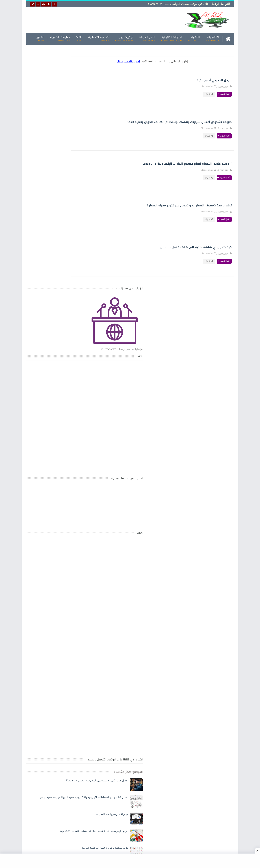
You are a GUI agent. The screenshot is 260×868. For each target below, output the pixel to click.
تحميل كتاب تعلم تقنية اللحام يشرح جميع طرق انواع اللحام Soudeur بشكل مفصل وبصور (53, 689)
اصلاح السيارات (147, 38)
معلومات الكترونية (60, 38)
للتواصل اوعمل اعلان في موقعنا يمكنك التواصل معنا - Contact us (189, 4)
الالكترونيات (213, 38)
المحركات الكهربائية (172, 38)
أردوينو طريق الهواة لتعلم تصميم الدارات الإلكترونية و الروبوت (136, 163)
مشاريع (40, 38)
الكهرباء (194, 38)
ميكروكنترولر (124, 38)
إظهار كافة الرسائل (141, 60)
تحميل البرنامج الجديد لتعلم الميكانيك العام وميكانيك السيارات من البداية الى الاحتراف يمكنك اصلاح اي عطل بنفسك (52, 757)
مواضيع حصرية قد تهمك (78, 724)
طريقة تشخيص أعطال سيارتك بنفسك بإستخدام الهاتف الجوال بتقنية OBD (132, 121)
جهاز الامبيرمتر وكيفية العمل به (58, 584)
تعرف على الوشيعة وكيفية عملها (57, 651)
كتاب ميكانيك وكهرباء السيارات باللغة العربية (51, 617)
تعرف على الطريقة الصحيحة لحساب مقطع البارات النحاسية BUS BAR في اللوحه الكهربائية (52, 707)
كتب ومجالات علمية (99, 38)
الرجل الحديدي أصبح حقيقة (147, 79)
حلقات (79, 38)
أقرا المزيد (157, 93)
